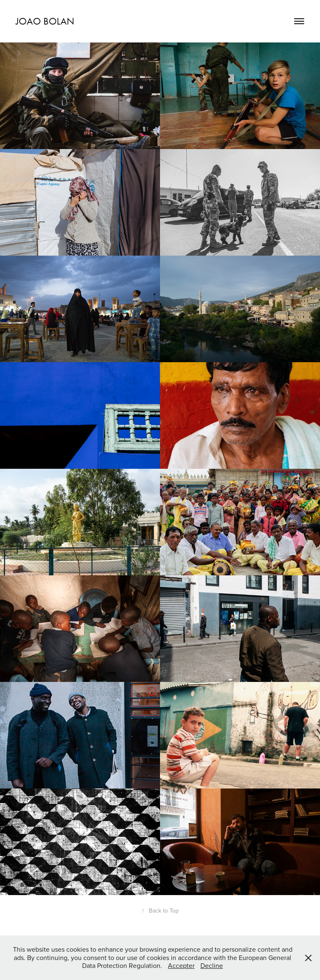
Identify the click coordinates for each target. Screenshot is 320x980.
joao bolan (45, 21)
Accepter (181, 965)
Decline (212, 965)
